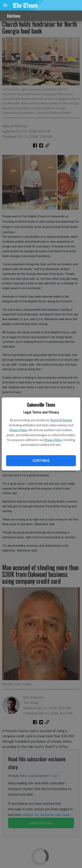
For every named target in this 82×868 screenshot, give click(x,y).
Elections (14, 16)
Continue (41, 460)
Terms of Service (61, 420)
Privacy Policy (18, 430)
